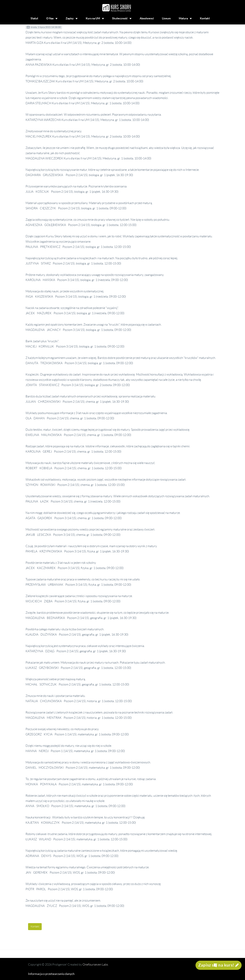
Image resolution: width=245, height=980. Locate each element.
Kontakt (205, 18)
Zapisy (72, 18)
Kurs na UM (95, 18)
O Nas (52, 18)
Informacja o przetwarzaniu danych (51, 974)
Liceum (166, 18)
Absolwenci (147, 18)
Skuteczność (122, 18)
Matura (185, 18)
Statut (34, 18)
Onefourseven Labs (95, 965)
